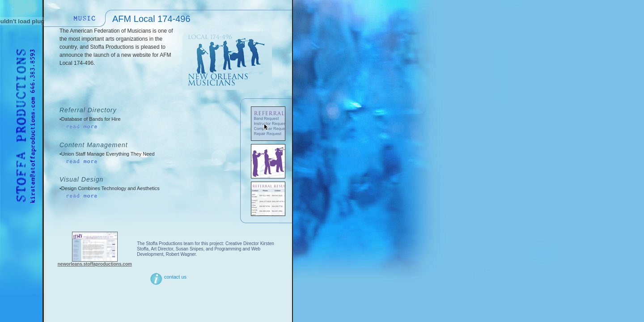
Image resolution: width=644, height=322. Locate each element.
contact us (168, 277)
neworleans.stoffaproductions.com (95, 264)
